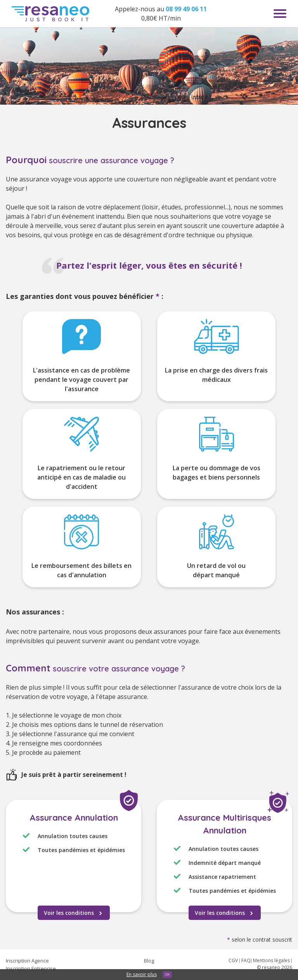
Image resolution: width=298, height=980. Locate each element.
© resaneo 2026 (275, 967)
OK (167, 974)
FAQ (246, 960)
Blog (149, 961)
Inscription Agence (27, 961)
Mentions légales (272, 960)
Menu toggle (280, 14)
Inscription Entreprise (31, 968)
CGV (234, 960)
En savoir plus (142, 974)
